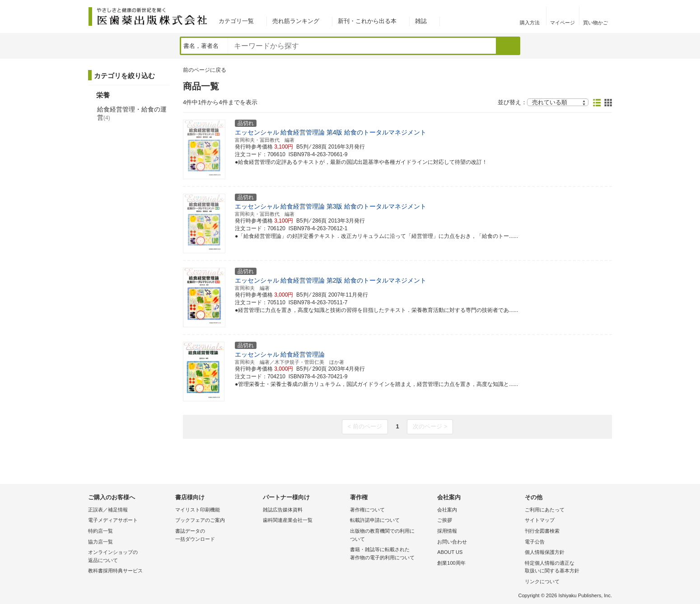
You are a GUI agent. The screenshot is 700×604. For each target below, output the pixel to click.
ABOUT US (450, 552)
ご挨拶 (445, 520)
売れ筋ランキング (296, 21)
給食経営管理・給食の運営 (132, 113)
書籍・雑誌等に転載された (391, 554)
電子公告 (535, 542)
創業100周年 (451, 563)
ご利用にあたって (545, 510)
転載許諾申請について (375, 520)
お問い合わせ (452, 542)
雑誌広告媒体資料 (283, 510)
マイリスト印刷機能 (198, 510)
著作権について (367, 510)
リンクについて (542, 581)
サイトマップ (540, 520)
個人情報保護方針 (545, 552)
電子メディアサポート (113, 520)
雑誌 (421, 21)
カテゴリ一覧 (236, 21)
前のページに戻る (205, 70)
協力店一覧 (100, 542)
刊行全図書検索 (542, 531)
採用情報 (447, 531)
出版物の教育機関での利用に (391, 536)
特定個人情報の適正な (566, 568)
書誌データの (217, 536)
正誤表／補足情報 (108, 510)
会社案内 (447, 510)
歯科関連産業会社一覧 (288, 520)
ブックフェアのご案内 (200, 520)
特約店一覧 (100, 531)
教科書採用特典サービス (115, 571)
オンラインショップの (129, 557)
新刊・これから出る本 (367, 21)
